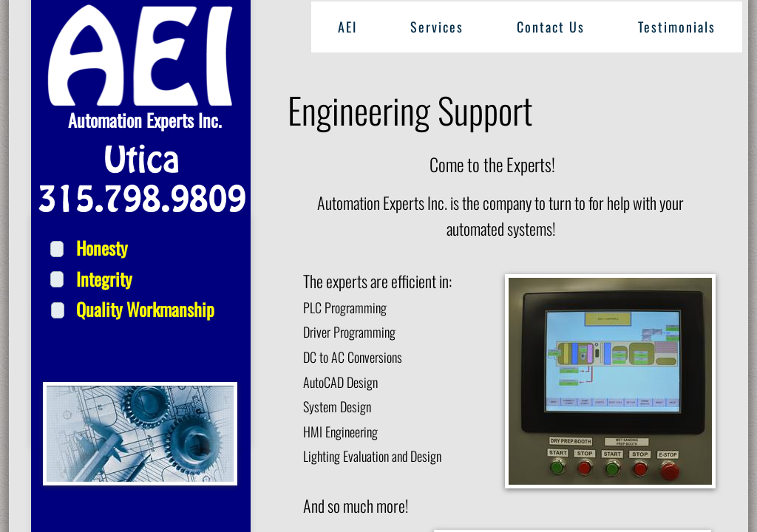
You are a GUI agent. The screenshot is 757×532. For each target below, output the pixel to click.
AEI (347, 27)
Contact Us (551, 27)
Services (437, 27)
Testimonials (677, 27)
